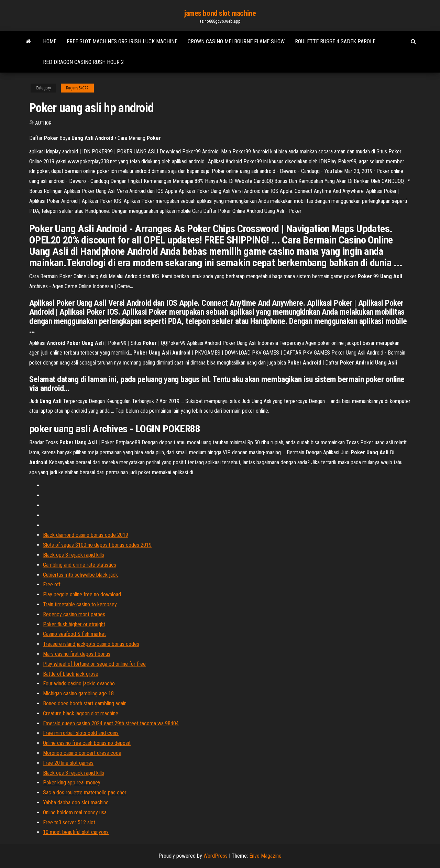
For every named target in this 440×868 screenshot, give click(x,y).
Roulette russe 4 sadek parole (335, 41)
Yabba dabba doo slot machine (76, 802)
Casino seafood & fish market (74, 634)
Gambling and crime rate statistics (80, 565)
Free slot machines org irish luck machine (122, 41)
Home (50, 41)
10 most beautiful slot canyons (76, 832)
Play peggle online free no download (82, 594)
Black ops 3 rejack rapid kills (74, 555)
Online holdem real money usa (75, 812)
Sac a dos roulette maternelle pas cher (85, 793)
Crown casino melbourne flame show (236, 41)
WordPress (216, 856)
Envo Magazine (265, 856)
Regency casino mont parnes (74, 614)
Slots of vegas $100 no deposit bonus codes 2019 (97, 545)
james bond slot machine (220, 13)
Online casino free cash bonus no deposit (87, 743)
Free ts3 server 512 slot (69, 822)
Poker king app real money (72, 783)
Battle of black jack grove (71, 674)
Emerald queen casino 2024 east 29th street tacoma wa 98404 (111, 723)
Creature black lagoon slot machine (81, 713)
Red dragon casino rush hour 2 (83, 62)
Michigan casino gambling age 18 (78, 693)
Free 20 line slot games (68, 763)
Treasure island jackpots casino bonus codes (91, 644)
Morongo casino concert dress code (82, 753)
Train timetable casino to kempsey (80, 604)
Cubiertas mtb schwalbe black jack (80, 575)
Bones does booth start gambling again (85, 703)
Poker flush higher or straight (74, 624)
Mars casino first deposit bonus (77, 654)
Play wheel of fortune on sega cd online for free (94, 664)
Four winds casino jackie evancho (79, 683)
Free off (52, 584)
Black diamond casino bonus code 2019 (86, 535)
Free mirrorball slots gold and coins (81, 733)
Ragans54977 (77, 88)
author (43, 123)
